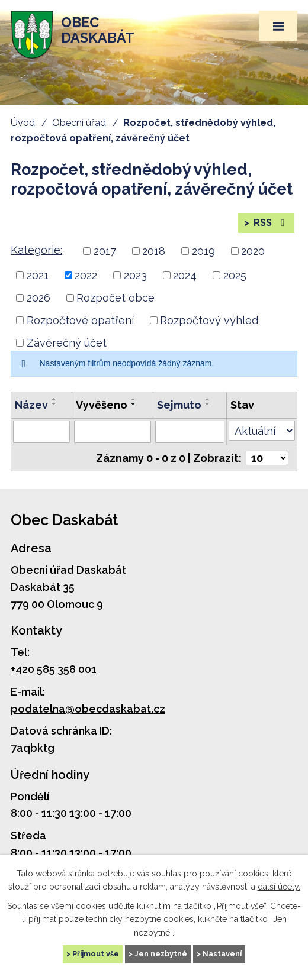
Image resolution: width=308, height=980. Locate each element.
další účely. (279, 887)
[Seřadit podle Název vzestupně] (54, 399)
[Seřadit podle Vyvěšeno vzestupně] (134, 399)
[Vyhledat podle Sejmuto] (190, 432)
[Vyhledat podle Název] (41, 432)
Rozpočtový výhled (209, 320)
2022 (86, 275)
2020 (253, 251)
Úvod (23, 123)
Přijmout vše (96, 954)
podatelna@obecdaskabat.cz (88, 709)
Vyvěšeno (102, 405)
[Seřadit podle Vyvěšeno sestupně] (134, 404)
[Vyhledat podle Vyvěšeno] (113, 432)
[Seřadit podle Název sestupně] (54, 404)
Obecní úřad (79, 123)
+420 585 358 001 (54, 669)
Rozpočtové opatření (80, 320)
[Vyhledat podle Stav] (262, 431)
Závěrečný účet (67, 343)
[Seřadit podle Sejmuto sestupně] (208, 404)
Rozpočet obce (115, 298)
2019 (203, 251)
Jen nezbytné (161, 954)
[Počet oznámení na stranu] (267, 458)
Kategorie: (36, 250)
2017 (105, 251)
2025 (235, 275)
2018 (154, 251)
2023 (135, 275)
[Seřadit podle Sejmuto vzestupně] (208, 399)
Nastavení (222, 954)
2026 (38, 298)
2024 (185, 275)
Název (31, 405)
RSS (270, 223)
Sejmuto (179, 405)
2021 (38, 275)
